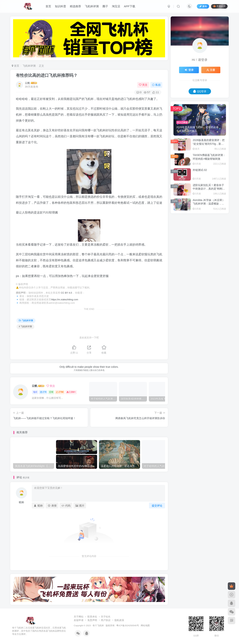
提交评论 (157, 506)
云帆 (27, 83)
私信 (156, 85)
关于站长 (106, 617)
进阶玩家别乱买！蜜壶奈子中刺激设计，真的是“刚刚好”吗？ (209, 189)
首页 (48, 6)
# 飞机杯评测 (25, 326)
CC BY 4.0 (66, 293)
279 (43, 392)
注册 (211, 70)
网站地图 (145, 625)
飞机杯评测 (92, 6)
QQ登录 (200, 91)
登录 (189, 70)
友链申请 (79, 620)
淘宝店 (116, 6)
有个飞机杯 (98, 625)
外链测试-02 (200, 170)
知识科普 (60, 6)
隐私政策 (119, 620)
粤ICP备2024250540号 (128, 625)
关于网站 (79, 617)
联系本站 (92, 617)
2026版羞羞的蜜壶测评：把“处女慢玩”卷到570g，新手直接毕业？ (209, 144)
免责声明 (92, 620)
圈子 (105, 6)
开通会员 (219, 6)
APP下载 (130, 6)
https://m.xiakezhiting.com (65, 300)
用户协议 (106, 620)
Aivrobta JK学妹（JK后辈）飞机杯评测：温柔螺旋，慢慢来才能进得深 (209, 204)
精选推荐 (75, 6)
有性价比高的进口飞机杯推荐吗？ (47, 75)
